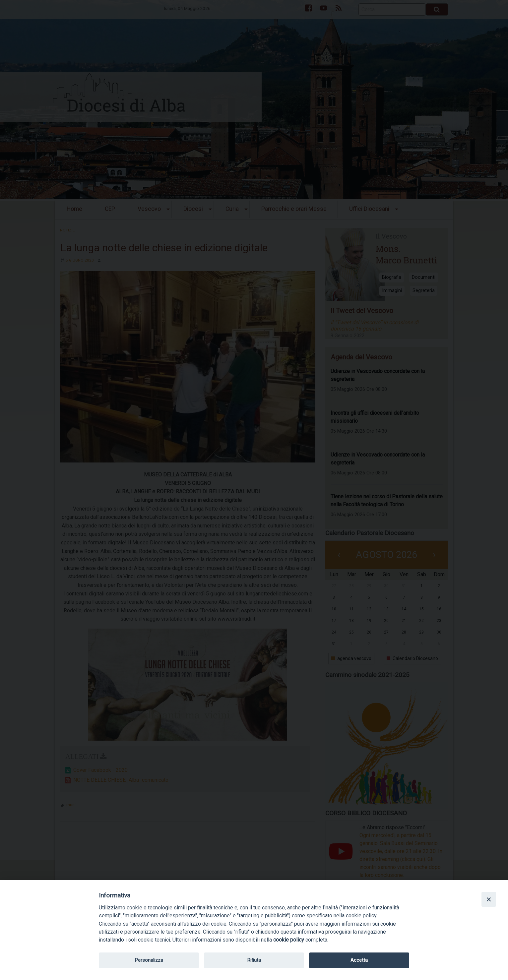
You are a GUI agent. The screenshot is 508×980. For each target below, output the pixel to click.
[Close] (489, 899)
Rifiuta (254, 960)
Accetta (359, 960)
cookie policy (289, 940)
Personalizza (149, 960)
